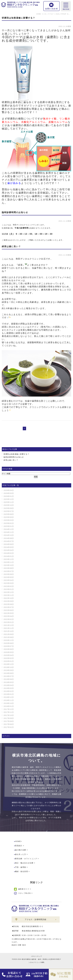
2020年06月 (9, 649)
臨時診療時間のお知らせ (15, 212)
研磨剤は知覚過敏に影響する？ (18, 18)
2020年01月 (9, 661)
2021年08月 (9, 637)
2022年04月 (9, 616)
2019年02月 (9, 691)
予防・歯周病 (20, 867)
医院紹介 (19, 846)
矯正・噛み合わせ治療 (24, 863)
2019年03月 (9, 688)
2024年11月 (9, 532)
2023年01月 (9, 589)
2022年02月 (9, 619)
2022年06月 (9, 610)
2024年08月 (9, 538)
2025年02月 (9, 523)
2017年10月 (9, 715)
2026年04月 (9, 490)
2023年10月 (9, 565)
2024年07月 (9, 541)
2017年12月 (9, 709)
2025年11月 (9, 502)
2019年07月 (9, 676)
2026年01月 (9, 496)
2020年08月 (9, 643)
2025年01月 (9, 526)
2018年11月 (9, 700)
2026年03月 (9, 493)
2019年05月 (9, 682)
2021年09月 (9, 634)
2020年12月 (9, 640)
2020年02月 (9, 658)
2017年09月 (9, 718)
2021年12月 (9, 625)
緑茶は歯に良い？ (11, 246)
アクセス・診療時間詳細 (35, 919)
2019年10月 (9, 667)
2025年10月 (9, 505)
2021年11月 (9, 628)
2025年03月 (9, 520)
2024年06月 (9, 544)
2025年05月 (9, 517)
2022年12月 (9, 592)
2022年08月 (9, 604)
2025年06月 (9, 514)
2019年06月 (9, 679)
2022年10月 (9, 598)
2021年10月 (9, 631)
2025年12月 (9, 499)
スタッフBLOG (25, 893)
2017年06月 (9, 724)
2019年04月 (9, 685)
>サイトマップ (36, 956)
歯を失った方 (20, 854)
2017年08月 (9, 721)
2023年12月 (9, 559)
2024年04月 (9, 550)
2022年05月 (9, 613)
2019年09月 (9, 670)
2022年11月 (9, 595)
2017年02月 (9, 727)
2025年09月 (9, 508)
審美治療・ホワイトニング (26, 859)
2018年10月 (9, 703)
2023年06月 (9, 574)
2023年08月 (9, 568)
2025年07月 (9, 511)
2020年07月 (9, 646)
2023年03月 (9, 583)
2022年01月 (9, 622)
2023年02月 (9, 586)
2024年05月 (9, 547)
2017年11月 (9, 712)
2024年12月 (9, 529)
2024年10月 (9, 535)
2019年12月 (9, 664)
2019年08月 (9, 673)
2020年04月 (9, 655)
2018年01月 (9, 706)
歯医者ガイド (24, 889)
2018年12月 (9, 697)
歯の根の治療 (20, 850)
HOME (18, 841)
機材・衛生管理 (21, 871)
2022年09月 (9, 601)
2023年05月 (9, 577)
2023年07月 (9, 571)
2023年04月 (9, 580)
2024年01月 (9, 556)
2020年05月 (9, 652)
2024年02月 (9, 553)
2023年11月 (9, 562)
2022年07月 (9, 607)
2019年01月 (9, 694)
